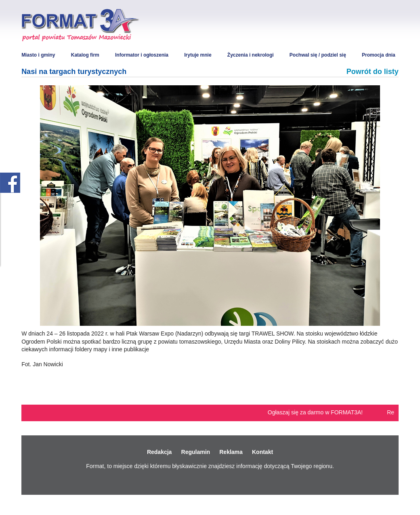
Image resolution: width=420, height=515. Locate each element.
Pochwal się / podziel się (318, 55)
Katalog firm (85, 55)
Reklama (231, 452)
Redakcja (159, 452)
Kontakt (262, 452)
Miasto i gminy (38, 55)
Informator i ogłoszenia (142, 55)
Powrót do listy (373, 72)
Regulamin (196, 452)
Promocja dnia (379, 55)
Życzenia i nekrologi (251, 55)
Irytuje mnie (198, 55)
